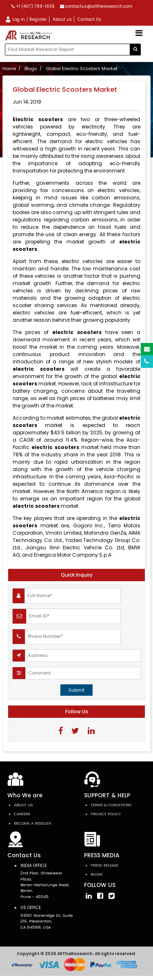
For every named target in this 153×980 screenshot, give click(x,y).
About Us (23, 805)
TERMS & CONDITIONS (111, 805)
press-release (104, 865)
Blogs (31, 69)
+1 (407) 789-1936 (33, 6)
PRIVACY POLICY (106, 814)
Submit (76, 690)
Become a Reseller (32, 823)
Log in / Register (26, 19)
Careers (22, 814)
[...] (68, 50)
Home (9, 69)
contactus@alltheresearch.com (96, 6)
